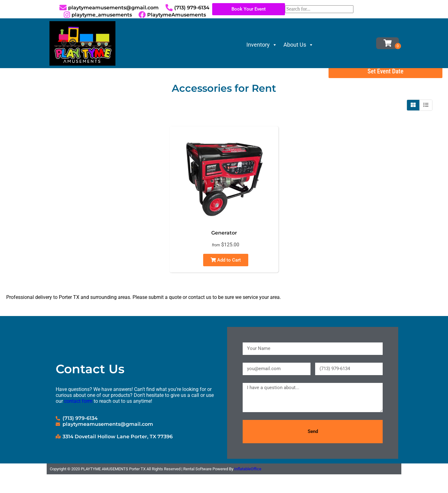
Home (14, 77)
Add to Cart (226, 279)
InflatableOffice (248, 488)
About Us (299, 45)
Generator (224, 252)
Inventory (262, 45)
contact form (78, 420)
